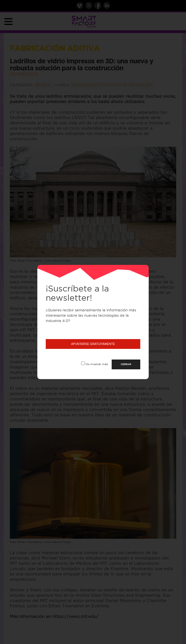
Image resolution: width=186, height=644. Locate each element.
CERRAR (126, 364)
